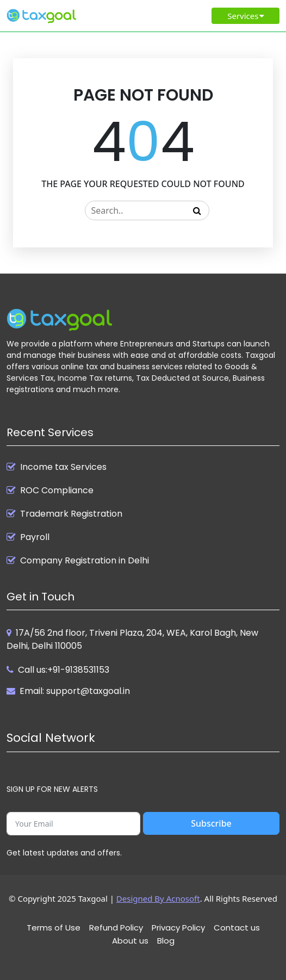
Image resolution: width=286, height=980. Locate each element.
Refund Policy (116, 928)
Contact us (237, 928)
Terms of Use (54, 928)
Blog (166, 941)
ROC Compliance (57, 491)
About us (130, 941)
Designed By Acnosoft (158, 898)
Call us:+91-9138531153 (64, 670)
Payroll (35, 537)
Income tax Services (63, 467)
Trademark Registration (71, 514)
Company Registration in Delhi (85, 561)
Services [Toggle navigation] (247, 16)
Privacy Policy (178, 928)
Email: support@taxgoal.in (75, 691)
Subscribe (211, 823)
